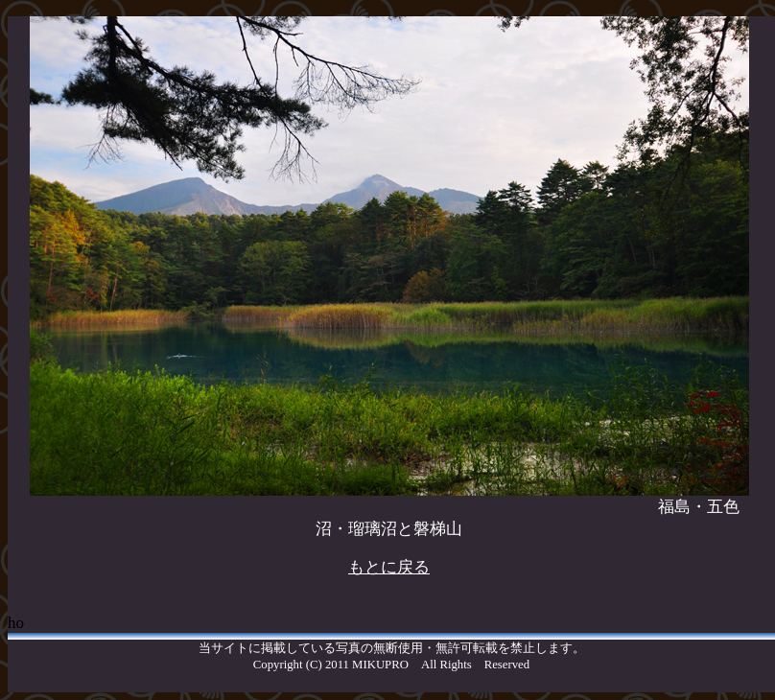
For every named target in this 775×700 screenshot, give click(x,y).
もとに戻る (389, 567)
